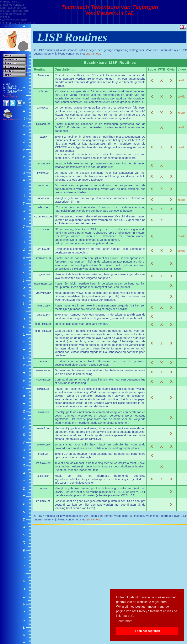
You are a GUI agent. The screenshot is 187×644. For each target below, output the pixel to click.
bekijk (181, 80)
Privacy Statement (11, 96)
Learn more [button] (125, 621)
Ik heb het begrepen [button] (147, 631)
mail (9, 94)
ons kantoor (93, 54)
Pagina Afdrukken (11, 118)
